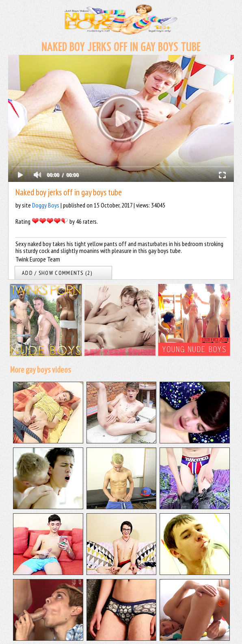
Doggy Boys (46, 205)
